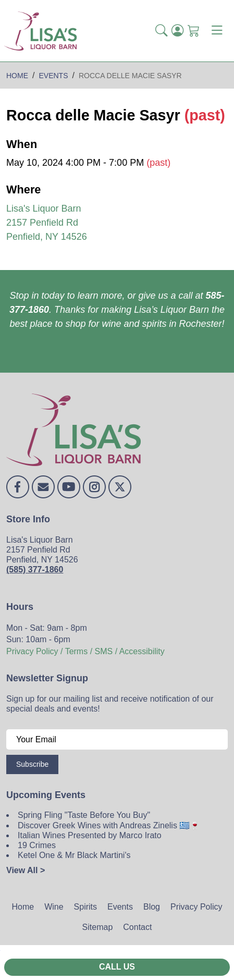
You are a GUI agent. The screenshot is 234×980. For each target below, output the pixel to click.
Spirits (85, 907)
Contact (137, 927)
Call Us (117, 967)
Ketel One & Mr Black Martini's (74, 855)
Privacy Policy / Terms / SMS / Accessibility (85, 651)
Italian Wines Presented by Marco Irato (90, 835)
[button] (161, 31)
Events (120, 907)
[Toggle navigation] (217, 31)
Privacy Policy (196, 907)
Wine (54, 907)
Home (23, 907)
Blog (152, 907)
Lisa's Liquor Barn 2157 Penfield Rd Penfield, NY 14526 (47, 223)
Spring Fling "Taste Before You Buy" (84, 815)
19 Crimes (37, 845)
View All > (26, 870)
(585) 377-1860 (35, 569)
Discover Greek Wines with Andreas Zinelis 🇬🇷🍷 (109, 825)
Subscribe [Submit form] (32, 764)
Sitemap (98, 927)
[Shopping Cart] (194, 31)
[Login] (177, 31)
